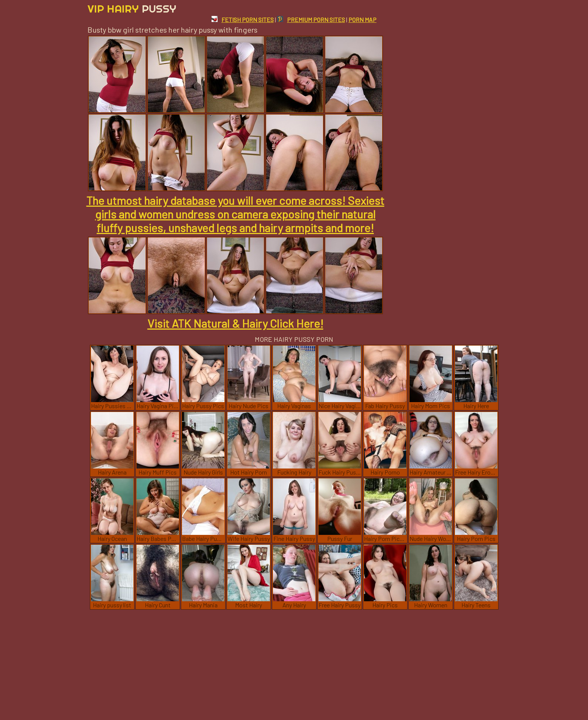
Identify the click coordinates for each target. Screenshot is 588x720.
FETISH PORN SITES (243, 20)
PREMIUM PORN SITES (311, 20)
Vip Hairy (132, 9)
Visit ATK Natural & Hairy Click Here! (235, 323)
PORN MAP (362, 20)
